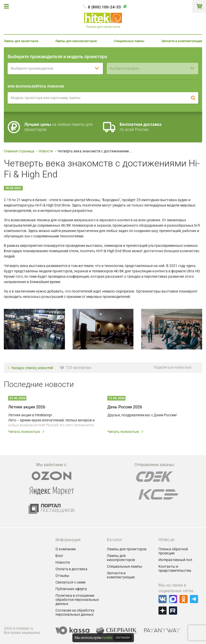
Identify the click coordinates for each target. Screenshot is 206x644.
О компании (66, 549)
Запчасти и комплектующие (182, 41)
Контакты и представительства (175, 568)
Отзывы (62, 576)
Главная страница (19, 151)
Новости (46, 151)
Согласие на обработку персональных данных (75, 612)
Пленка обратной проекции (173, 551)
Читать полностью (26, 432)
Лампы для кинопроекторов (76, 41)
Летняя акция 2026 (27, 407)
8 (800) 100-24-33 (104, 7)
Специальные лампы (129, 41)
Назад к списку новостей (30, 368)
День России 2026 (125, 407)
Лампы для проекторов (21, 41)
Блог (59, 556)
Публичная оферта (71, 589)
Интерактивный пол (175, 560)
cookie (107, 638)
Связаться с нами (70, 582)
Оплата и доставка (71, 569)
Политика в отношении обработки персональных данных (77, 600)
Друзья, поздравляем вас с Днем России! (142, 415)
